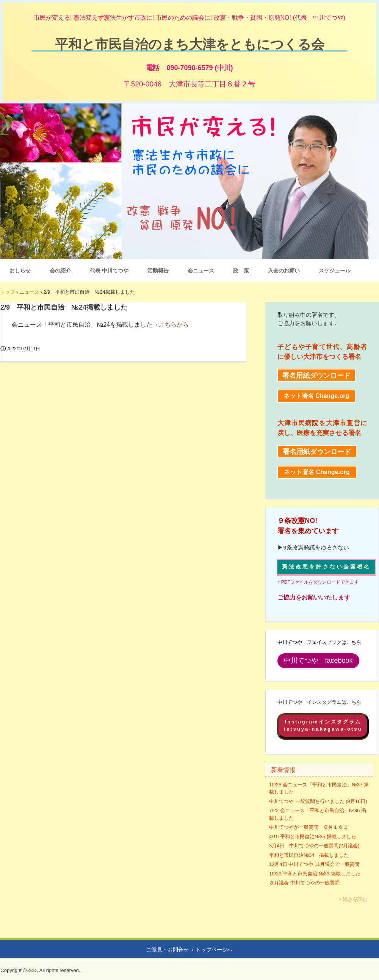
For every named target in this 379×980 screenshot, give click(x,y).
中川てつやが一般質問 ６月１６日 (309, 827)
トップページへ (214, 950)
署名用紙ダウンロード (316, 376)
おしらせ (20, 271)
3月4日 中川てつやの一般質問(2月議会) (314, 846)
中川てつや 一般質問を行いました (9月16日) (318, 801)
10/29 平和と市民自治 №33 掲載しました (315, 874)
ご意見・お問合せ (168, 950)
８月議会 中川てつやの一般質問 (304, 883)
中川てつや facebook (318, 661)
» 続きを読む (353, 899)
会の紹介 (60, 271)
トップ (7, 292)
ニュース (29, 292)
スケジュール (335, 271)
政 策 (241, 271)
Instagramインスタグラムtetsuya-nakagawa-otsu (323, 726)
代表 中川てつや (109, 271)
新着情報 (283, 770)
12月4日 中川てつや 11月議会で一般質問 (314, 864)
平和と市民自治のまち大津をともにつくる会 (190, 44)
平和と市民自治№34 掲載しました (309, 855)
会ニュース (201, 271)
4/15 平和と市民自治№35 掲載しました (313, 837)
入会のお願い (284, 271)
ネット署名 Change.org (316, 396)
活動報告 (158, 271)
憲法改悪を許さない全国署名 (326, 567)
